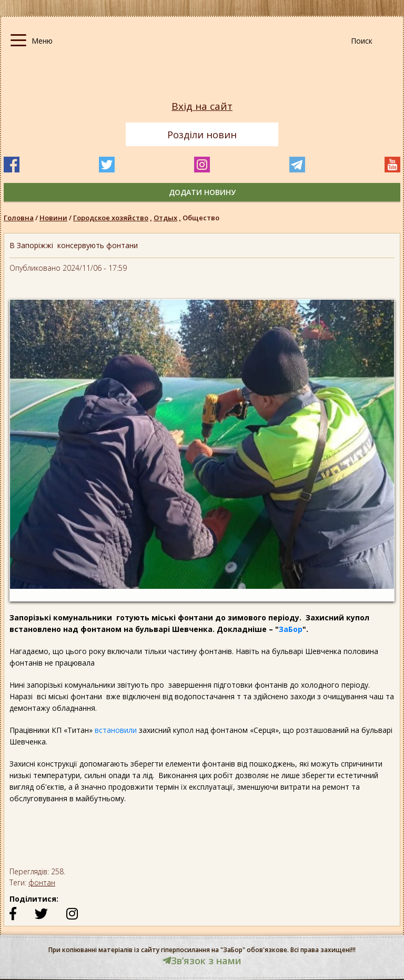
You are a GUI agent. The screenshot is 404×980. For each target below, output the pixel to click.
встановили (116, 730)
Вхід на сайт (202, 106)
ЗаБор (291, 629)
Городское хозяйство (113, 218)
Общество (201, 218)
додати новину (202, 192)
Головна (19, 218)
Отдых (168, 218)
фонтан (42, 882)
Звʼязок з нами (202, 961)
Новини (53, 218)
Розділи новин (202, 135)
